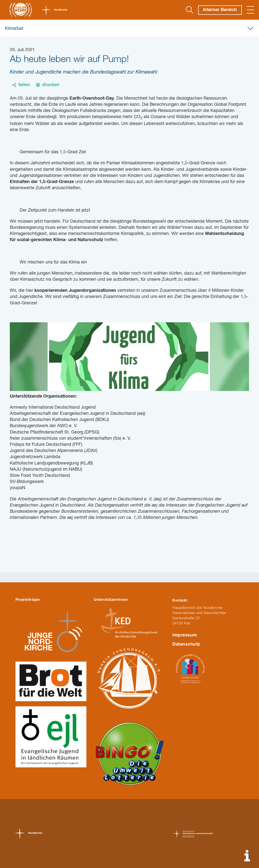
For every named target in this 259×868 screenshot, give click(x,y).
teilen (24, 85)
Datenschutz (186, 644)
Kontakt (180, 600)
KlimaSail (14, 29)
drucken (51, 85)
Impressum (185, 635)
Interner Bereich (220, 10)
